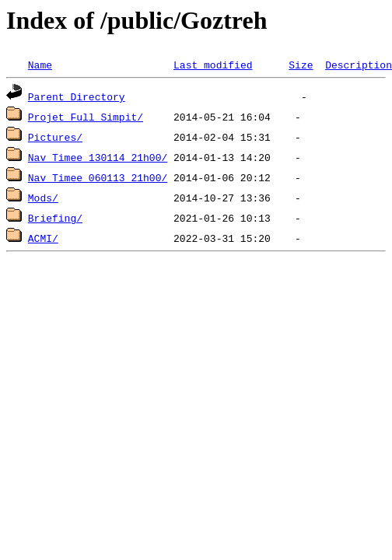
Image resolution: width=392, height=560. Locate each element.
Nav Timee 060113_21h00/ (98, 177)
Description (359, 65)
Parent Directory (77, 96)
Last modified (213, 65)
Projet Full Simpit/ (86, 117)
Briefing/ (55, 218)
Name (40, 65)
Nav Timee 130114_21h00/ (98, 157)
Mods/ (43, 198)
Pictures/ (55, 137)
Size (301, 65)
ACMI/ (43, 238)
